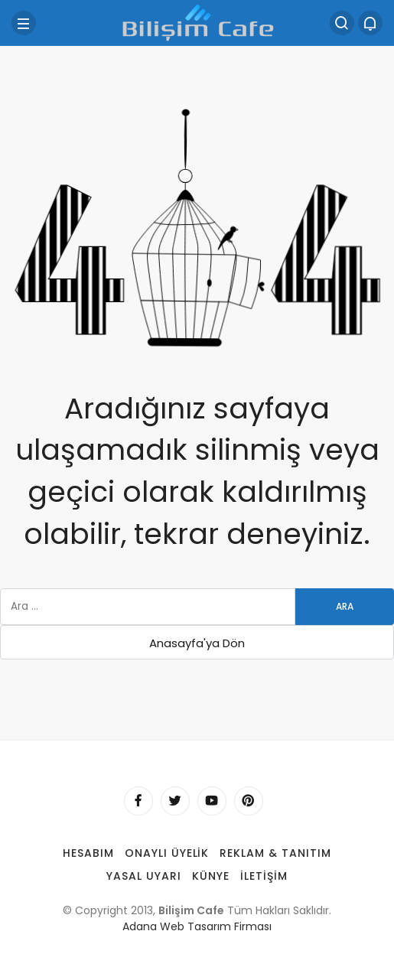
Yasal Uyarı (144, 876)
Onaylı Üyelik (167, 853)
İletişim (264, 876)
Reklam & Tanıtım (275, 853)
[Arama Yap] (342, 23)
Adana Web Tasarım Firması (197, 926)
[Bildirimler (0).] (370, 23)
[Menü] (24, 23)
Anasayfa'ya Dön (197, 643)
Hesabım (88, 853)
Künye (211, 876)
